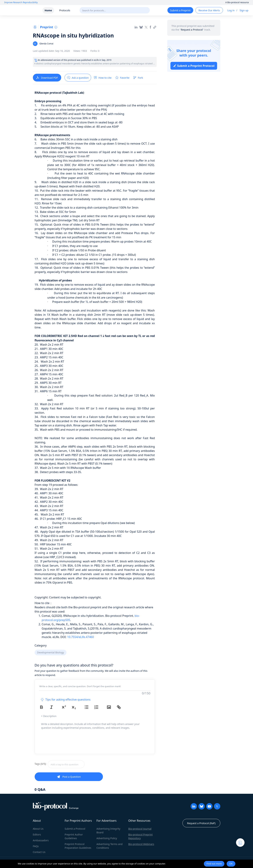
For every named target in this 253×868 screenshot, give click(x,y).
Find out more (214, 864)
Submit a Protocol (75, 829)
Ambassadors (41, 840)
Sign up (244, 10)
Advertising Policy (107, 838)
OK (231, 864)
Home (48, 10)
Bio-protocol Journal (140, 829)
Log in (231, 10)
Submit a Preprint (180, 10)
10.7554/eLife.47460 (81, 637)
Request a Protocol (192, 30)
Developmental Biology (51, 652)
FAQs (36, 846)
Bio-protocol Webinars (141, 844)
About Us (38, 829)
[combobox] (79, 764)
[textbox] (66, 764)
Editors (37, 834)
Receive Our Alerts (209, 10)
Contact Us (39, 852)
